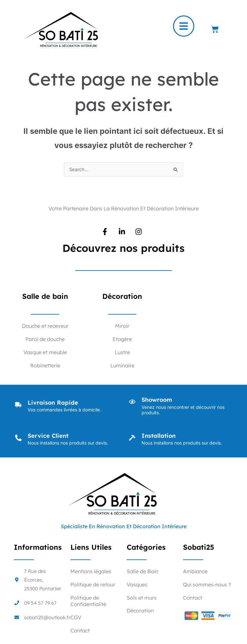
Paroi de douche (45, 339)
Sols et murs (142, 598)
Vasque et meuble (45, 353)
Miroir (122, 326)
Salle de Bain (142, 572)
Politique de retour (93, 585)
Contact (80, 631)
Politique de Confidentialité (88, 601)
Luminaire (122, 366)
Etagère (122, 339)
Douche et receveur (45, 326)
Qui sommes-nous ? (207, 585)
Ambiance (195, 572)
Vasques (137, 585)
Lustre (122, 353)
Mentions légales (91, 572)
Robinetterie (45, 366)
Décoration (140, 611)
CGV (76, 618)
